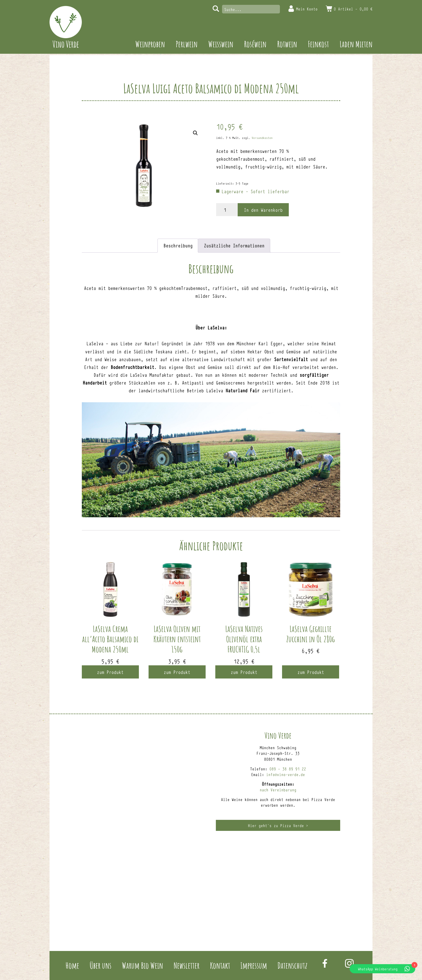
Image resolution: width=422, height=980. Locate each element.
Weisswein (221, 44)
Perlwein (187, 44)
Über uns (101, 965)
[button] (195, 133)
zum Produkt (110, 672)
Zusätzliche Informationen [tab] (234, 245)
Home (72, 965)
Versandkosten (262, 138)
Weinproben (150, 44)
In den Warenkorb (263, 210)
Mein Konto (307, 9)
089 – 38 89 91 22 (288, 769)
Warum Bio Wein (143, 965)
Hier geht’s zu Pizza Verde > (278, 825)
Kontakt (220, 965)
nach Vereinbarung (278, 790)
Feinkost (318, 44)
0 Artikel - (353, 9)
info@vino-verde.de (286, 774)
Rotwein (287, 44)
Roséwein (255, 44)
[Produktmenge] (227, 210)
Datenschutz (292, 965)
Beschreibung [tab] (178, 245)
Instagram (349, 963)
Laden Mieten (356, 44)
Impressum (254, 965)
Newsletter (187, 965)
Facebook (325, 963)
